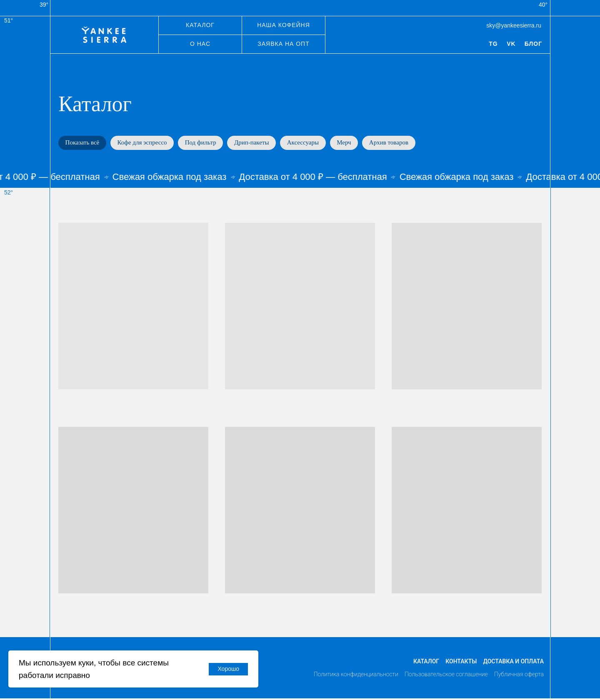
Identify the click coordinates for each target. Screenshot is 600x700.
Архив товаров (402, 143)
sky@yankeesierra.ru (514, 25)
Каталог (426, 663)
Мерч (355, 143)
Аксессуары (312, 143)
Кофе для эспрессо (145, 143)
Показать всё (83, 143)
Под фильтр (206, 143)
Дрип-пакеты (259, 143)
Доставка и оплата (513, 663)
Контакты (461, 663)
